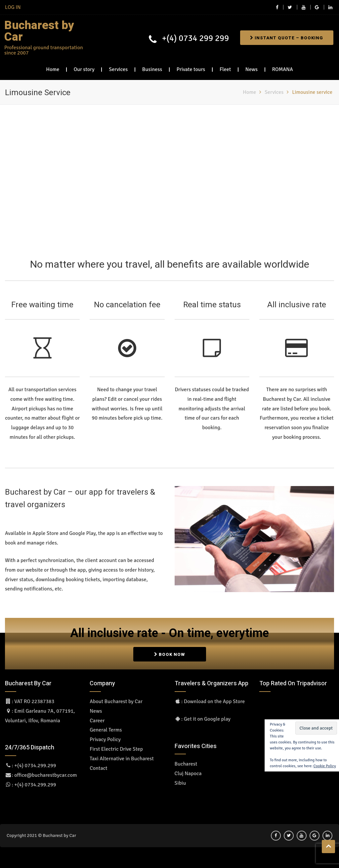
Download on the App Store (214, 699)
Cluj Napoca (188, 771)
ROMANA (283, 67)
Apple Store (45, 531)
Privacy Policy (105, 737)
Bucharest (186, 762)
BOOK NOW (169, 651)
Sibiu (180, 781)
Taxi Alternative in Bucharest (122, 756)
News (252, 67)
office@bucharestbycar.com (45, 773)
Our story (84, 67)
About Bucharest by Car (116, 699)
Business (152, 67)
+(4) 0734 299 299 (192, 37)
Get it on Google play (207, 717)
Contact (98, 766)
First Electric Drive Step (116, 747)
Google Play (82, 531)
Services (118, 67)
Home (53, 67)
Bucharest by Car (36, 30)
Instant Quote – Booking (285, 37)
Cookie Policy (325, 764)
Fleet (225, 67)
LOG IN (13, 7)
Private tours (191, 67)
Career (97, 718)
